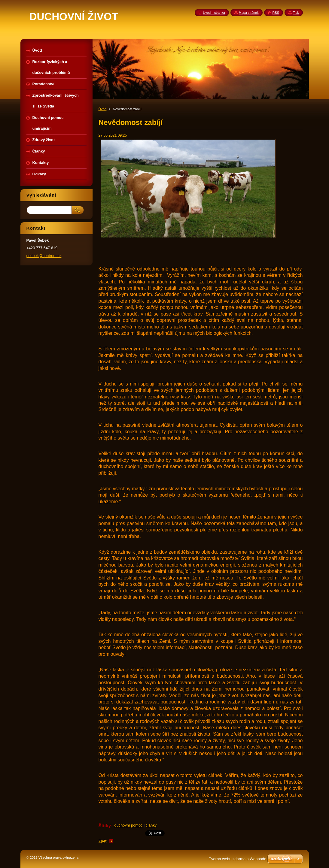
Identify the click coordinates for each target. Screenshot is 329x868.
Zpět (103, 841)
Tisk (296, 13)
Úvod (103, 109)
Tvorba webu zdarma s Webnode (238, 859)
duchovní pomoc (129, 825)
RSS (276, 13)
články (151, 825)
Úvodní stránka (214, 13)
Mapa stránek (249, 13)
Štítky (105, 826)
